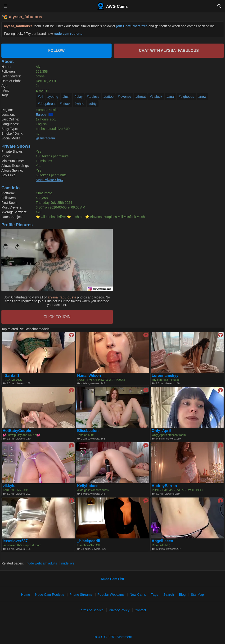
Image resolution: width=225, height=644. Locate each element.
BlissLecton (88, 431)
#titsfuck (156, 97)
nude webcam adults (42, 563)
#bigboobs (187, 97)
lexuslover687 (15, 541)
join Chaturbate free (132, 26)
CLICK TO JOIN (57, 317)
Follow (56, 51)
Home (25, 595)
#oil (40, 97)
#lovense (125, 97)
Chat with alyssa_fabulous (169, 51)
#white (79, 104)
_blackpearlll (89, 541)
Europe (41, 115)
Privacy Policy (119, 610)
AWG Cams (113, 6)
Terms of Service (91, 610)
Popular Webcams (111, 595)
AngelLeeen (162, 541)
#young (53, 97)
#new (202, 97)
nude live (68, 563)
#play (79, 97)
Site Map (197, 595)
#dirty (93, 104)
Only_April (161, 431)
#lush (66, 97)
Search (168, 595)
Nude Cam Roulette (50, 595)
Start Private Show (49, 180)
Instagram (48, 138)
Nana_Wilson (89, 376)
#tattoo (109, 97)
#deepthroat (47, 104)
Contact (140, 610)
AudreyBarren (164, 486)
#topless (93, 97)
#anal (171, 97)
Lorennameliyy (165, 376)
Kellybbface (88, 486)
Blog (182, 595)
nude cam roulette (68, 34)
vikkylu (9, 486)
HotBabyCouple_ (18, 431)
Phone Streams (81, 595)
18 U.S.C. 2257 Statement (112, 637)
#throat (141, 97)
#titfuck (65, 104)
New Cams (138, 595)
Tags (155, 595)
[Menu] (6, 6)
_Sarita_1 (11, 376)
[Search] (219, 6)
